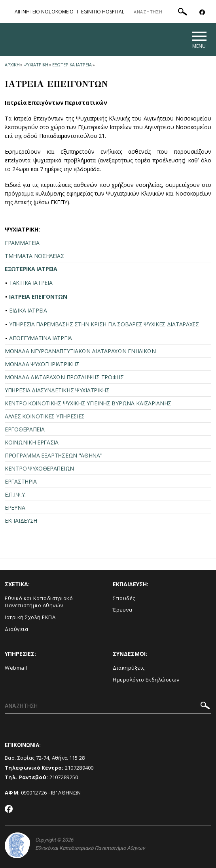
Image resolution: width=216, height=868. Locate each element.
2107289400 (79, 768)
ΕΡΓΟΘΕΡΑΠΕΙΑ (25, 429)
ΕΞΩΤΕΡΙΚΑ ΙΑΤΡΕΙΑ (72, 65)
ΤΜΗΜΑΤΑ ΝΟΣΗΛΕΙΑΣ (34, 256)
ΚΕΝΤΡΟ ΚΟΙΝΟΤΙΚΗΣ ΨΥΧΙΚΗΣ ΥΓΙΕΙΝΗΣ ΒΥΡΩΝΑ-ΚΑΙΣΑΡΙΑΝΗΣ (88, 403)
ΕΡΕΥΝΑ (15, 507)
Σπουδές (124, 598)
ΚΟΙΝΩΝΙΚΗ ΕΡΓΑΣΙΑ (32, 442)
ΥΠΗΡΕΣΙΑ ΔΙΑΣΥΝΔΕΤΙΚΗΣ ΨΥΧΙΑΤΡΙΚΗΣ (57, 390)
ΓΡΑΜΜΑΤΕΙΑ (22, 243)
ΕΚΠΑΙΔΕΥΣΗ (21, 521)
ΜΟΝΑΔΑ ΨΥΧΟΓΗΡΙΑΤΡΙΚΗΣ (42, 364)
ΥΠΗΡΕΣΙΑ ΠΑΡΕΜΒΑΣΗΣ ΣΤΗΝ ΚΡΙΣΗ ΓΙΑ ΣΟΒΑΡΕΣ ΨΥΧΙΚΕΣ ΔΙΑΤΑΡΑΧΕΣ (104, 324)
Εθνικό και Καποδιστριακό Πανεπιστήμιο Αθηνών (39, 602)
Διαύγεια (16, 629)
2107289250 (64, 777)
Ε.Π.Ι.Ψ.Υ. (15, 494)
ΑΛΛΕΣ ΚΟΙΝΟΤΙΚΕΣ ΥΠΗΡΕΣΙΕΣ (45, 416)
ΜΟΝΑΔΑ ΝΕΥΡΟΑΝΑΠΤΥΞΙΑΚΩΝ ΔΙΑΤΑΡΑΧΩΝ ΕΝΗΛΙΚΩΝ (80, 351)
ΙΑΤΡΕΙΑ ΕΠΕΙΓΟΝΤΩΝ (38, 297)
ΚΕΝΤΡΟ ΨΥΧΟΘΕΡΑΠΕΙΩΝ (39, 468)
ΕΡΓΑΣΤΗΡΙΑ (21, 481)
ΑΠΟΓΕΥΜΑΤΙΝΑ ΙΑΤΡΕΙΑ (41, 338)
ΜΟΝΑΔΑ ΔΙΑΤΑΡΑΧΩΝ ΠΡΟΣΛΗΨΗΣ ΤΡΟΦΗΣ (64, 377)
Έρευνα (122, 610)
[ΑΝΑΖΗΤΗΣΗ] (162, 12)
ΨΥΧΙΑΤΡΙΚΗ (36, 65)
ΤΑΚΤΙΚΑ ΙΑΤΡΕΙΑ (31, 283)
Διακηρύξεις (129, 668)
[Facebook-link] (202, 12)
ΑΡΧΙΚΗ (12, 65)
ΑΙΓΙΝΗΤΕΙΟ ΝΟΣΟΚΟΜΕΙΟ (44, 12)
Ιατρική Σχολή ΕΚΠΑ (30, 617)
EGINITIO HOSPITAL (103, 12)
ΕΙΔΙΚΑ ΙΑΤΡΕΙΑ (28, 310)
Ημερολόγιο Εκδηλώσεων (146, 680)
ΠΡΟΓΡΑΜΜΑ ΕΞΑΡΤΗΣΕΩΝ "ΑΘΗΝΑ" (54, 455)
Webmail (16, 668)
